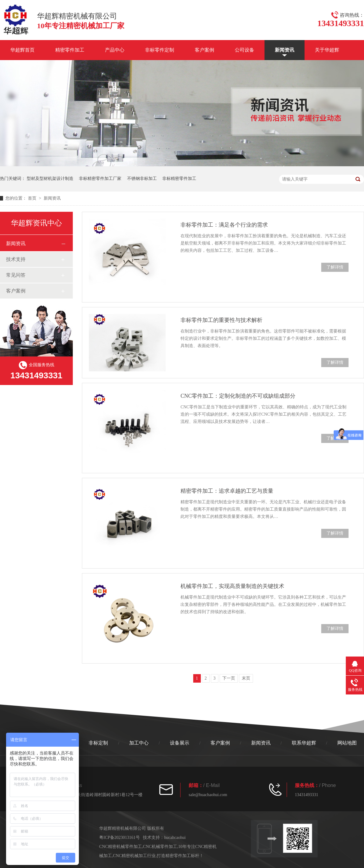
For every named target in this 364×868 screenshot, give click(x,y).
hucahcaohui (175, 838)
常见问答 (16, 275)
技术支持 (16, 259)
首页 (33, 198)
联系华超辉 (304, 743)
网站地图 (347, 743)
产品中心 (115, 50)
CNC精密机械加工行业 (135, 856)
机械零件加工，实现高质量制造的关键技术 (232, 586)
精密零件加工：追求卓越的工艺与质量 (227, 491)
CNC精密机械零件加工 (121, 847)
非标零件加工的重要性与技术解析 (221, 320)
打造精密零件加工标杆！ (180, 856)
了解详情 (335, 267)
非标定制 (98, 743)
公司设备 (244, 50)
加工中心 (139, 743)
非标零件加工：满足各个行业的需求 (224, 225)
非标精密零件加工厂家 (100, 179)
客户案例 (204, 50)
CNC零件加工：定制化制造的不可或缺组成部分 (238, 396)
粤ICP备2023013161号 (120, 838)
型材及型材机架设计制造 (50, 179)
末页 (246, 678)
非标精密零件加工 (179, 179)
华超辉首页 (22, 50)
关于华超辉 (327, 50)
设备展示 (180, 743)
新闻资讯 (285, 50)
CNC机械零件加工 (160, 847)
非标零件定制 (160, 50)
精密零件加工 (70, 50)
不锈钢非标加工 (142, 179)
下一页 (229, 678)
